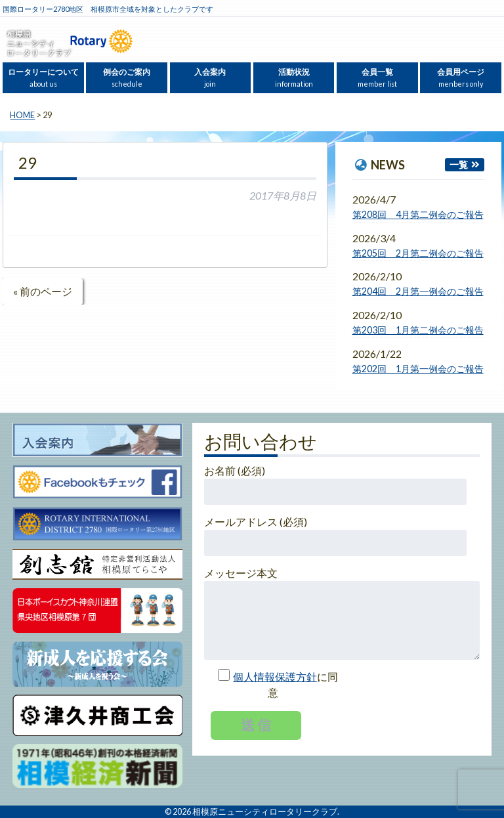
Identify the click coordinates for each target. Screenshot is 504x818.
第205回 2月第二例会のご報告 (418, 253)
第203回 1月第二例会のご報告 (418, 330)
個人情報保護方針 (275, 677)
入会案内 (210, 77)
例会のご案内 (127, 77)
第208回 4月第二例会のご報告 (418, 214)
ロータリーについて (43, 77)
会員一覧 (377, 77)
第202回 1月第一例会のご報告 (418, 369)
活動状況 (294, 77)
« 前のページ (43, 291)
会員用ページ (461, 77)
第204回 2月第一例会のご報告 (418, 291)
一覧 (459, 164)
